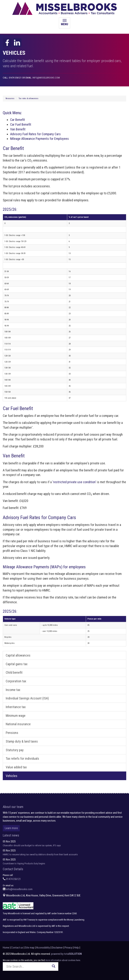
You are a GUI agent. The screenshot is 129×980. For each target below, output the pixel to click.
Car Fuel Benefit (21, 124)
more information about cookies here (63, 960)
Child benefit (14, 672)
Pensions (12, 733)
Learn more (11, 828)
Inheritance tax (16, 707)
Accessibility (43, 948)
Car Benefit (18, 120)
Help (76, 948)
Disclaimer (57, 948)
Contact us (17, 948)
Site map (30, 948)
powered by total (66, 954)
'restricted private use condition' (74, 482)
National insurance (18, 724)
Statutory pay (15, 750)
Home (6, 948)
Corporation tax (16, 681)
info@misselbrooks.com (46, 78)
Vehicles (12, 776)
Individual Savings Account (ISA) (27, 698)
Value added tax (16, 767)
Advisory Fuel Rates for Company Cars (35, 134)
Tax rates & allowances (29, 98)
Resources (10, 98)
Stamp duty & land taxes (22, 741)
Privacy (68, 948)
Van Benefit (18, 129)
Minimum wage (16, 716)
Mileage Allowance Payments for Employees (39, 139)
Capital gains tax (17, 664)
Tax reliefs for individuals (22, 758)
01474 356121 (13, 879)
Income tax (13, 690)
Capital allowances (18, 655)
